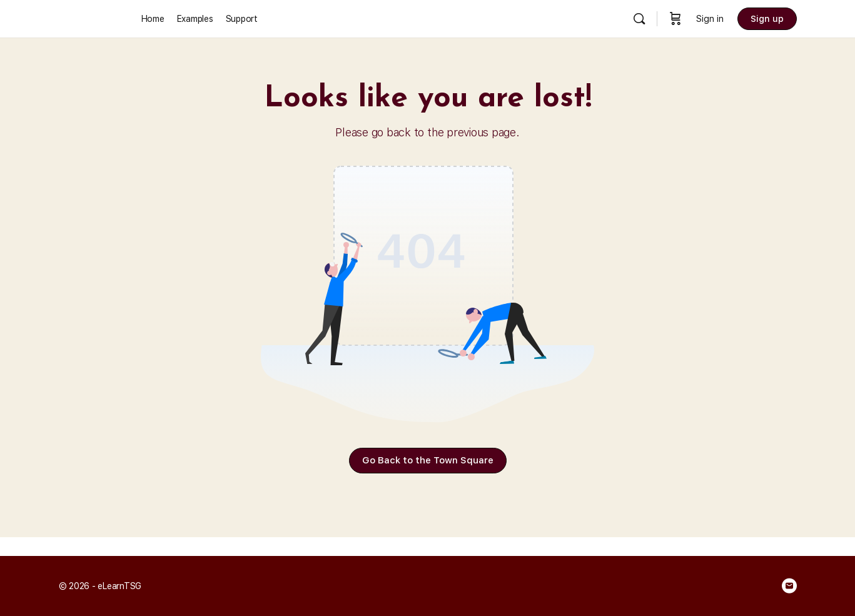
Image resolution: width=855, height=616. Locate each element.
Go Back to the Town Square (428, 460)
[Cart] (675, 19)
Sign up (767, 19)
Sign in (710, 19)
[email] (789, 586)
